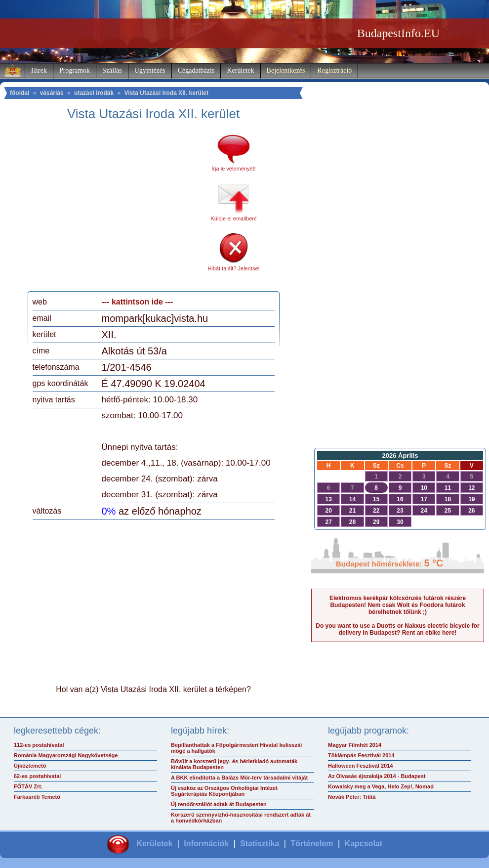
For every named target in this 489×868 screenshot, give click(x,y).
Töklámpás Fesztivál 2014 (361, 755)
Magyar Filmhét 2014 (355, 745)
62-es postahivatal (37, 776)
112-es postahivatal (39, 745)
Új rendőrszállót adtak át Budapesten (219, 804)
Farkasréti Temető (37, 797)
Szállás (112, 70)
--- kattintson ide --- (138, 302)
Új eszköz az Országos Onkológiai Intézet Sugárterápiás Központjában (224, 791)
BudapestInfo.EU (398, 33)
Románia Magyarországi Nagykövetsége (66, 755)
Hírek (39, 70)
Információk (206, 844)
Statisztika (260, 844)
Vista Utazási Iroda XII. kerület (166, 93)
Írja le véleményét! (233, 169)
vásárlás (52, 93)
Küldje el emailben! (234, 218)
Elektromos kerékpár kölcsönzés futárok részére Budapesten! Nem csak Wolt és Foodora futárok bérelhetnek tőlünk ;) (398, 605)
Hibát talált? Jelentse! (233, 268)
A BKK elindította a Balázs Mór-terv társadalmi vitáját (239, 778)
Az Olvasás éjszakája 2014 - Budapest (377, 776)
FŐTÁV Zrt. (28, 786)
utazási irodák (94, 93)
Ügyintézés (150, 70)
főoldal (20, 93)
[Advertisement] (115, 210)
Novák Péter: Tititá (352, 797)
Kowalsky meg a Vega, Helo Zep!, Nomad (381, 786)
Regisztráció (334, 70)
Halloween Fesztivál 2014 (360, 766)
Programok (75, 70)
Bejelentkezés (286, 70)
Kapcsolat (364, 844)
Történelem (312, 844)
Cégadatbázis (196, 70)
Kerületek (240, 70)
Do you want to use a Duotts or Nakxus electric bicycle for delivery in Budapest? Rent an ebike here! (397, 629)
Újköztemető (30, 766)
